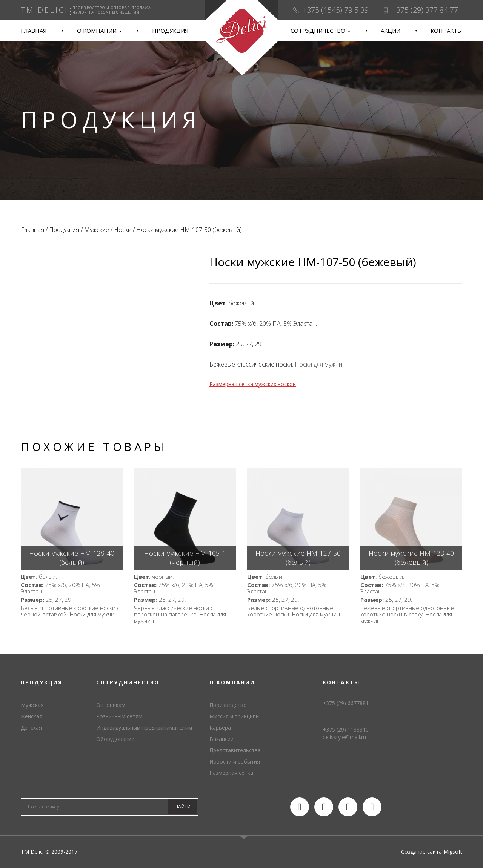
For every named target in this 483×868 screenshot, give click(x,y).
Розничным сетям (119, 716)
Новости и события (235, 761)
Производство (228, 705)
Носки (123, 230)
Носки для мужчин (320, 364)
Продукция (170, 31)
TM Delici (241, 38)
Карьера (220, 728)
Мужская (32, 705)
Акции (391, 31)
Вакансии (222, 739)
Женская (32, 716)
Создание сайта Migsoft (432, 852)
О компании (99, 31)
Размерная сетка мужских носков (253, 384)
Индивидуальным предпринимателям (144, 728)
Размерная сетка (231, 773)
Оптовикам (111, 705)
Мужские (97, 230)
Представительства (235, 750)
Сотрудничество (321, 31)
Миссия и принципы (235, 716)
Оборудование (115, 739)
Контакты (446, 31)
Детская (31, 728)
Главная (34, 31)
